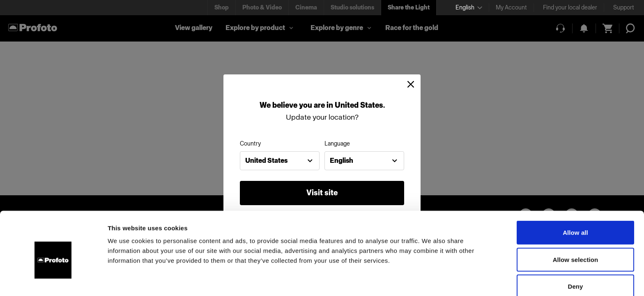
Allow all (575, 195)
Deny (575, 249)
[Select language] (469, 8)
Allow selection (576, 222)
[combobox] (280, 161)
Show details (431, 280)
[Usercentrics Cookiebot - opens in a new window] (53, 280)
